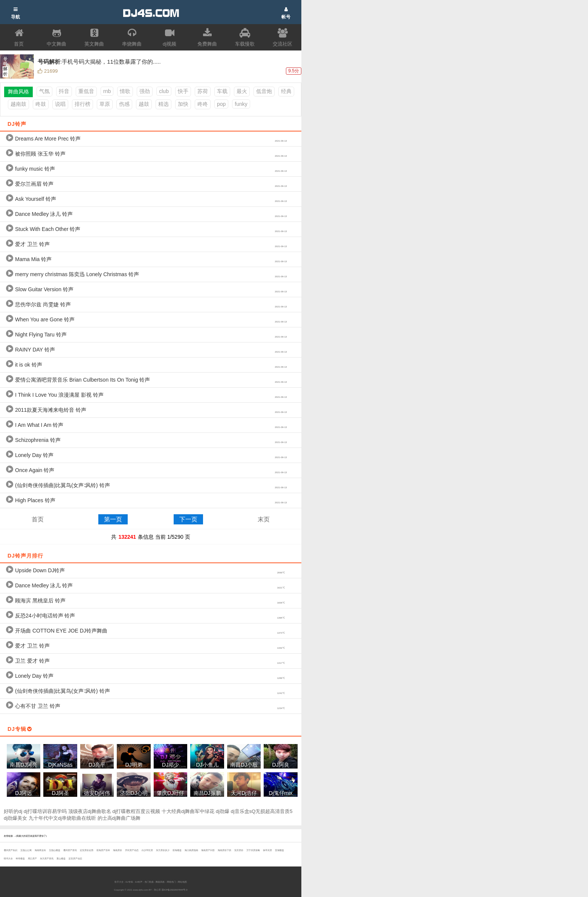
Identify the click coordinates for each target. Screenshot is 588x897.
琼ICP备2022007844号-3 (175, 890)
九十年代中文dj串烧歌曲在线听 (62, 818)
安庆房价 (239, 850)
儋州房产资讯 (70, 850)
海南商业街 (40, 850)
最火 (242, 91)
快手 (183, 91)
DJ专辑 (129, 882)
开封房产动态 (132, 850)
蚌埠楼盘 (20, 858)
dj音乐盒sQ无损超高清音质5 (262, 811)
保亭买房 (267, 850)
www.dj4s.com (141, 890)
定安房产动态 (75, 858)
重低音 (86, 91)
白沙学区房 (147, 850)
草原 (105, 104)
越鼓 (144, 104)
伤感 (124, 104)
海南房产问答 (208, 850)
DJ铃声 (139, 882)
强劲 (145, 91)
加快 (183, 104)
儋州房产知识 (11, 850)
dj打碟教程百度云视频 (136, 811)
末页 (264, 519)
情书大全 (8, 858)
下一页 (188, 519)
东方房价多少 (163, 850)
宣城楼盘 (279, 850)
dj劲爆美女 (15, 818)
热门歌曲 (149, 882)
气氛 (44, 91)
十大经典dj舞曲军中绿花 (188, 811)
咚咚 (203, 104)
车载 (222, 91)
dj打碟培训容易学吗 (45, 811)
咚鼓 (41, 104)
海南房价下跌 (225, 850)
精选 (163, 104)
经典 (286, 91)
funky (241, 104)
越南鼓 (18, 104)
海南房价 (118, 850)
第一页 (113, 519)
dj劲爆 (223, 811)
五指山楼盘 (55, 850)
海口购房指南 (191, 850)
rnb (107, 91)
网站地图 (182, 882)
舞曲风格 (160, 882)
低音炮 (264, 91)
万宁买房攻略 (253, 850)
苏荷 (203, 91)
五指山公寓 (26, 850)
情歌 (125, 91)
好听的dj (13, 811)
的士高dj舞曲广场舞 (119, 818)
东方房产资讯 (47, 858)
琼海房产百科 (103, 850)
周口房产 (32, 858)
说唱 (60, 104)
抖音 (64, 91)
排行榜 (82, 104)
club (164, 91)
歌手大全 (119, 882)
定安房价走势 (87, 850)
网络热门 (171, 882)
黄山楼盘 (61, 858)
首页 (38, 519)
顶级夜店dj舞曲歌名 (90, 811)
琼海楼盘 (177, 850)
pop (221, 104)
